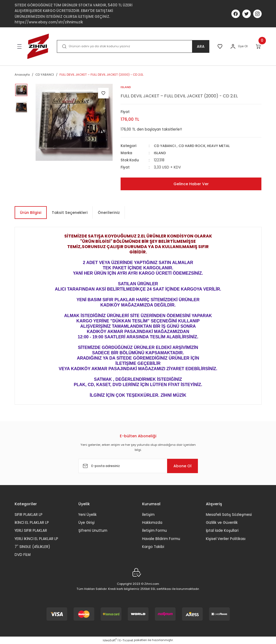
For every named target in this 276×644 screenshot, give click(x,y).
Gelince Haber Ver (191, 184)
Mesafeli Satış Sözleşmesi (229, 515)
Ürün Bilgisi (31, 213)
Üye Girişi (86, 523)
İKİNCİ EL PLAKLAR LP (32, 523)
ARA (200, 46)
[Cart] (259, 46)
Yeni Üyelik (88, 515)
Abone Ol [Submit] (182, 466)
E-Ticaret (126, 640)
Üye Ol (243, 46)
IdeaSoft (110, 640)
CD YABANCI (165, 146)
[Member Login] (233, 46)
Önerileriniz (109, 213)
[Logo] (38, 46)
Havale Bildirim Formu (161, 539)
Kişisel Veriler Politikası (226, 539)
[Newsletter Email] (138, 466)
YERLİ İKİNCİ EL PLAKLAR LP (36, 539)
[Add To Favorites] (103, 93)
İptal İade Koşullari (222, 531)
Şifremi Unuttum (93, 531)
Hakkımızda (152, 523)
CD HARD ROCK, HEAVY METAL (205, 146)
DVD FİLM (23, 555)
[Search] (133, 46)
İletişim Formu (154, 531)
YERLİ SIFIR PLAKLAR (31, 531)
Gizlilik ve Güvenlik (222, 523)
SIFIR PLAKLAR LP (29, 515)
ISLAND (160, 153)
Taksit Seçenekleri (70, 213)
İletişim (148, 515)
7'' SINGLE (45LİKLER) (32, 547)
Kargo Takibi (153, 547)
